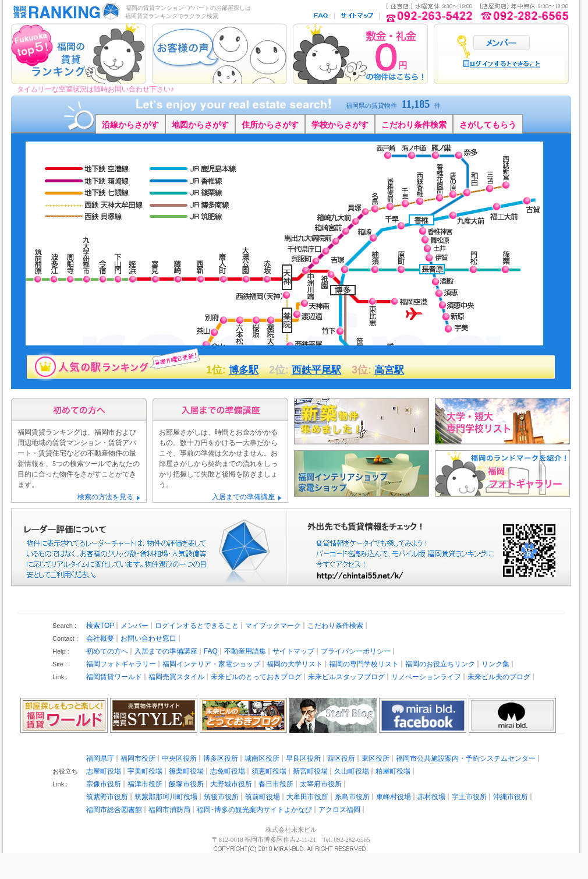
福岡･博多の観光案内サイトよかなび (254, 810)
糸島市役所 (352, 797)
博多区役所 (221, 758)
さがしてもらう (488, 125)
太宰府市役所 (321, 784)
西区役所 (341, 758)
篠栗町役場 (186, 771)
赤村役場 (431, 797)
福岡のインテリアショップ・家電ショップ (362, 474)
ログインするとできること (197, 626)
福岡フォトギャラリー (121, 664)
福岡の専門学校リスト (364, 664)
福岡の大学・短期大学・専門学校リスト (502, 421)
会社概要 (100, 638)
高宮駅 (389, 370)
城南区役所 (262, 758)
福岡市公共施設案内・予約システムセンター (466, 758)
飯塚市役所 (186, 784)
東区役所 (376, 758)
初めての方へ (107, 651)
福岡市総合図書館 (114, 810)
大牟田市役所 (307, 797)
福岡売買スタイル (176, 677)
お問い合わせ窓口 (148, 638)
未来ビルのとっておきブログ (256, 677)
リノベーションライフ (426, 677)
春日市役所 (276, 784)
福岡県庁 (100, 758)
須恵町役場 (269, 771)
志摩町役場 (104, 771)
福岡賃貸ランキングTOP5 (79, 54)
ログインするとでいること (502, 64)
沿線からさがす (130, 125)
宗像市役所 (104, 784)
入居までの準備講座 (243, 497)
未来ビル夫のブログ (499, 677)
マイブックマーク (273, 626)
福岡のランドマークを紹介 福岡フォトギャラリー (502, 474)
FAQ (322, 16)
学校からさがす (340, 125)
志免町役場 (228, 771)
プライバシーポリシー (356, 651)
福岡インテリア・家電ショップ (211, 664)
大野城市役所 (231, 784)
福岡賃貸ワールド (114, 677)
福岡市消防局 (169, 810)
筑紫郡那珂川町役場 (166, 797)
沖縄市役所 (511, 797)
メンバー (134, 626)
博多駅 (244, 370)
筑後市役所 (221, 797)
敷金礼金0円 (360, 54)
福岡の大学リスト (295, 664)
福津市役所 (145, 784)
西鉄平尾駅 (316, 370)
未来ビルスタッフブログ (346, 677)
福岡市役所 (138, 758)
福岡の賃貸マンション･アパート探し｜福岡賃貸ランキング (64, 12)
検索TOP (100, 626)
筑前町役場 (263, 797)
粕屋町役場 (393, 771)
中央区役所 (179, 758)
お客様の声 (219, 54)
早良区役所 (303, 758)
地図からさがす (200, 125)
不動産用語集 (245, 651)
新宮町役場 (310, 771)
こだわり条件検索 (414, 125)
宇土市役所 (469, 797)
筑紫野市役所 (107, 797)
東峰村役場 (394, 797)
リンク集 (495, 664)
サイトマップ (358, 16)
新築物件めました (362, 421)
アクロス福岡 (339, 810)
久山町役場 (352, 771)
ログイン (502, 43)
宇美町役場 (145, 771)
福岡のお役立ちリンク (440, 664)
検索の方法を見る (105, 497)
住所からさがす (270, 125)
